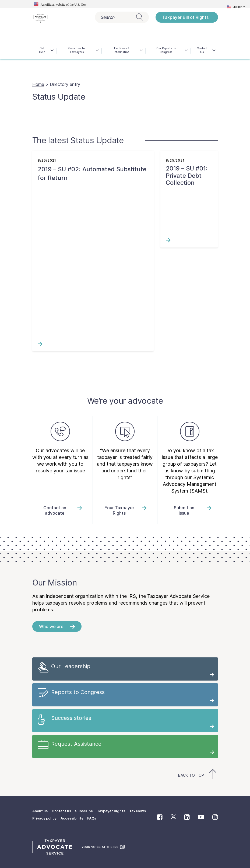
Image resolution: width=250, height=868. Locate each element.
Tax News (144, 811)
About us (41, 811)
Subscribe (87, 811)
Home (38, 84)
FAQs (95, 818)
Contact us (64, 811)
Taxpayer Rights (116, 811)
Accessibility (74, 818)
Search (122, 17)
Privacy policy (45, 818)
